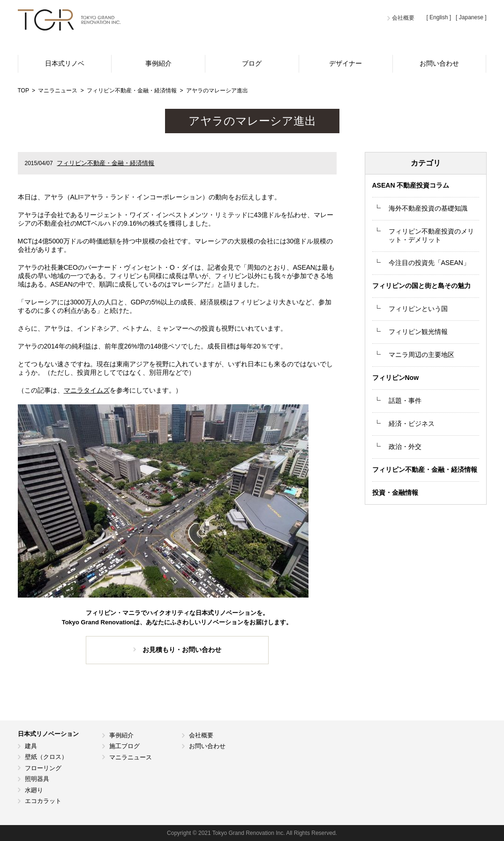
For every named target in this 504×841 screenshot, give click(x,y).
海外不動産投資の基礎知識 (428, 208)
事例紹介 (158, 63)
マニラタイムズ (87, 390)
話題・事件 (405, 401)
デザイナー (346, 63)
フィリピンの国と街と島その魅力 (421, 286)
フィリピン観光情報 (418, 332)
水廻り (34, 790)
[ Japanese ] (471, 17)
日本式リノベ (65, 63)
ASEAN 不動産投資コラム (411, 185)
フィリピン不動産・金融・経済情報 (105, 163)
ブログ (252, 63)
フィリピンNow (396, 378)
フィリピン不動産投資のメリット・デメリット (431, 235)
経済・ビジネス (412, 424)
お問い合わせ (439, 63)
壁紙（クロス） (46, 757)
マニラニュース (131, 757)
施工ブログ (124, 746)
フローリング (43, 768)
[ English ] (439, 17)
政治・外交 (405, 447)
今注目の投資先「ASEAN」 (429, 263)
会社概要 (403, 18)
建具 (31, 746)
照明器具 (37, 779)
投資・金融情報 (395, 492)
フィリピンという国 (418, 309)
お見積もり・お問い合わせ (182, 650)
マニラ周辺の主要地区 (421, 355)
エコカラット (43, 801)
